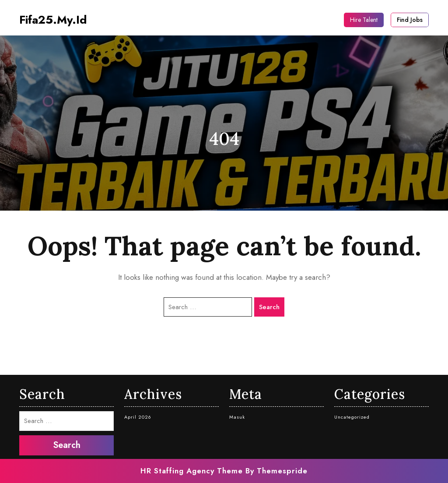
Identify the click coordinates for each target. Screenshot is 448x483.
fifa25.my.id (53, 20)
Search (269, 307)
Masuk (237, 417)
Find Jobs (410, 20)
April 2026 (138, 417)
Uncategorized (352, 417)
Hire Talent (364, 20)
